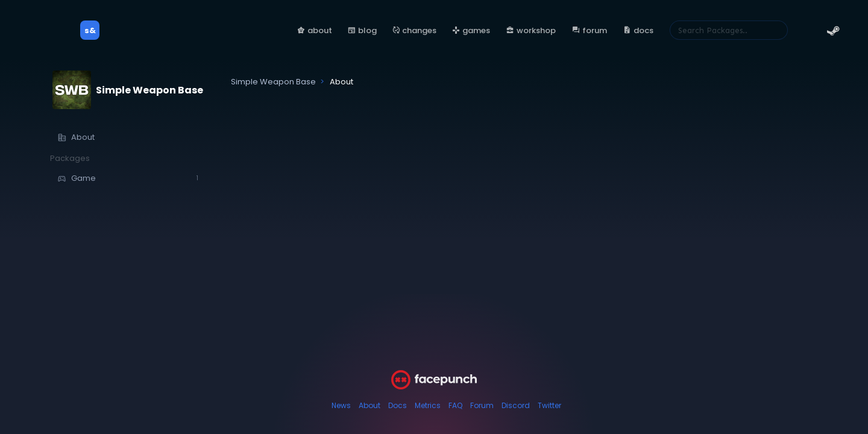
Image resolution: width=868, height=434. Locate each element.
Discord (516, 405)
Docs (398, 405)
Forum (482, 405)
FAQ (455, 405)
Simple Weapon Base (149, 90)
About (370, 405)
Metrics (428, 405)
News (341, 405)
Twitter (549, 405)
